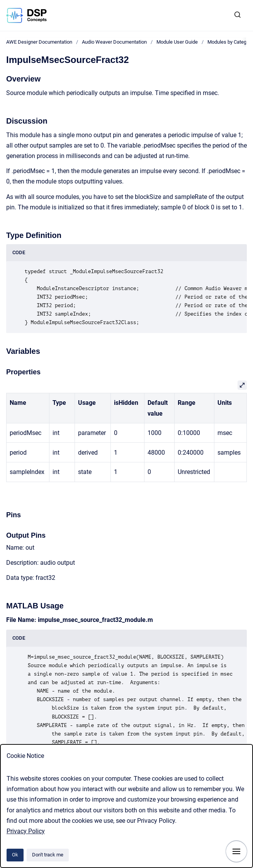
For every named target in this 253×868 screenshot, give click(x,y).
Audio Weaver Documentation (114, 42)
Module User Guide (177, 42)
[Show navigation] (236, 851)
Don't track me (48, 855)
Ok (15, 855)
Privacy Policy (26, 831)
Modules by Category (230, 42)
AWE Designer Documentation (39, 42)
